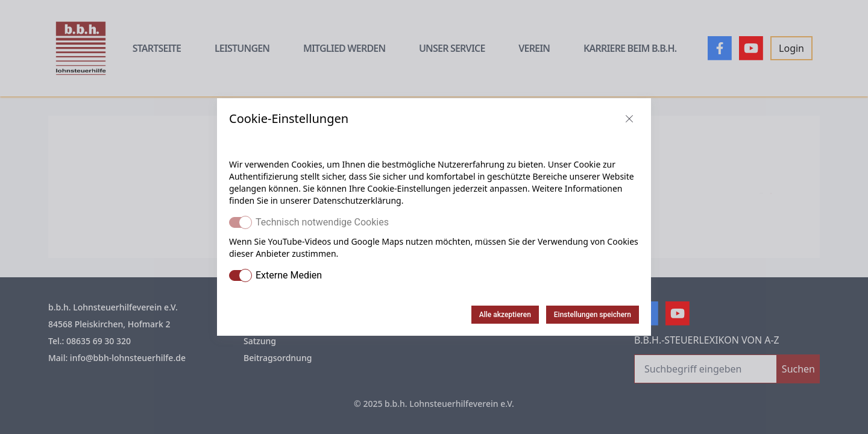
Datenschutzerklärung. (358, 200)
